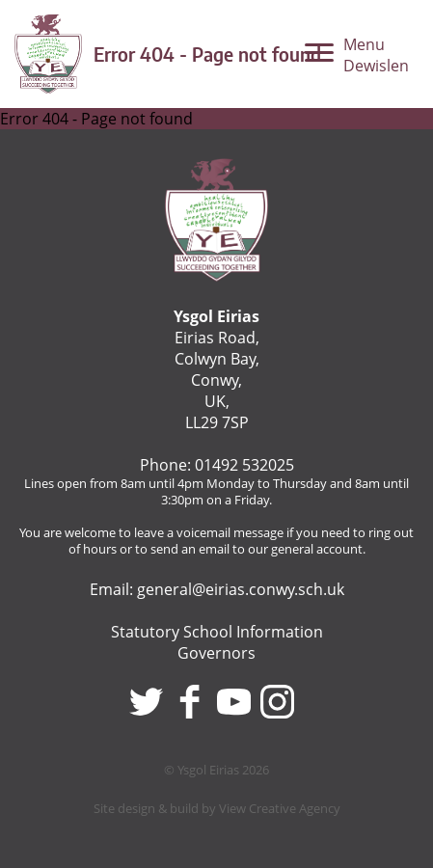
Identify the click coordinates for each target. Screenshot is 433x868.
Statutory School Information (217, 632)
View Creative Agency (280, 808)
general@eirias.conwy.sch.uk (241, 589)
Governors (216, 653)
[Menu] (357, 60)
